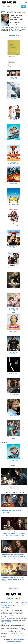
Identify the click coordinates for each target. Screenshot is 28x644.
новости (11, 602)
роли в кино (15, 27)
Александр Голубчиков (11, 620)
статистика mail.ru (7, 608)
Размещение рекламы (14, 641)
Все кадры (14, 488)
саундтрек (22, 27)
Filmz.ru (12, 615)
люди (13, 604)
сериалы (24, 602)
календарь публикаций (8, 606)
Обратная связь (21, 640)
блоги (3, 604)
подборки (24, 604)
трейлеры (4, 602)
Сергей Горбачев (6, 622)
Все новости (14, 588)
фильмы (17, 602)
